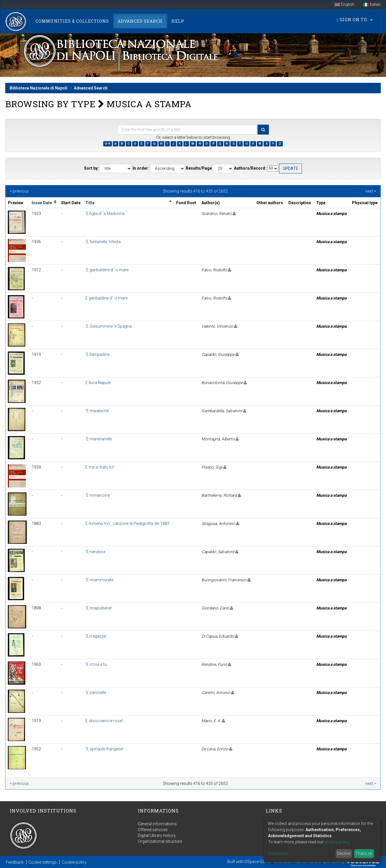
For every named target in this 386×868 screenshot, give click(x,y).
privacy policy (337, 842)
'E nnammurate (99, 580)
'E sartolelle (96, 693)
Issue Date (42, 203)
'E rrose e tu (96, 664)
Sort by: (91, 168)
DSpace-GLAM (258, 862)
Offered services (153, 830)
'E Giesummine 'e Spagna (109, 326)
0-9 (107, 144)
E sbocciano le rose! (104, 721)
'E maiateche (97, 411)
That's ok (364, 853)
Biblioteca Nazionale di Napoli (39, 88)
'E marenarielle (99, 439)
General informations (157, 824)
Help (178, 21)
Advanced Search (140, 21)
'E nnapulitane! (99, 608)
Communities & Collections (72, 21)
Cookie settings (43, 862)
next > (371, 191)
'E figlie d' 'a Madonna (105, 214)
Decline (344, 853)
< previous (19, 191)
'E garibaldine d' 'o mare (107, 270)
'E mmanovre (98, 495)
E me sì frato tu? (100, 467)
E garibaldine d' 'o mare (107, 298)
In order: (141, 168)
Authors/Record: (250, 168)
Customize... (279, 853)
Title (90, 203)
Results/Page (199, 168)
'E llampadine (98, 354)
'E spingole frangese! (104, 749)
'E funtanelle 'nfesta (103, 242)
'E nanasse (95, 552)
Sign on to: (355, 20)
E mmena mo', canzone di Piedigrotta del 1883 (127, 523)
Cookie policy (74, 862)
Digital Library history (157, 835)
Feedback (15, 862)
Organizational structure (160, 841)
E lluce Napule (98, 383)
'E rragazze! (96, 636)
